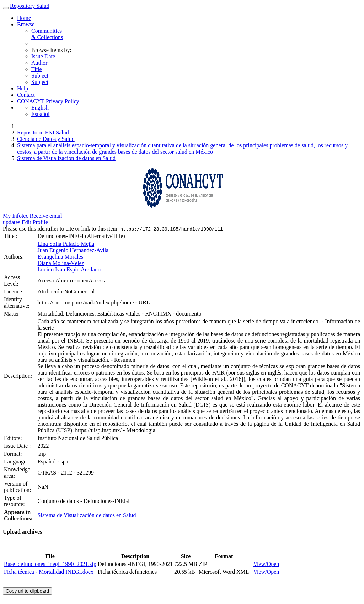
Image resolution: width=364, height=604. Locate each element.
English (40, 108)
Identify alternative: (17, 303)
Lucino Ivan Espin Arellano (69, 269)
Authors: (15, 257)
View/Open (266, 564)
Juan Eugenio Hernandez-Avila (73, 250)
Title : (11, 236)
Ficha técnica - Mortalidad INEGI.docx (49, 572)
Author (39, 63)
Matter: (13, 314)
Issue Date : (18, 446)
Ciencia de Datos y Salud (46, 139)
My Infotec (16, 216)
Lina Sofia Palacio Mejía (66, 244)
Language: (17, 462)
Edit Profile (35, 222)
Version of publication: (18, 487)
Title (37, 69)
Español (41, 114)
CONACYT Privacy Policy (48, 101)
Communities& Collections (47, 34)
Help (23, 88)
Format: (14, 454)
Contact (26, 95)
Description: (19, 376)
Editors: (14, 438)
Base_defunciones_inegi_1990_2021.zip (50, 564)
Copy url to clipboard (27, 591)
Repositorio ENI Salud (43, 133)
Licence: (14, 292)
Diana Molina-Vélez (61, 263)
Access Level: (12, 280)
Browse (26, 24)
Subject (40, 76)
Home (24, 18)
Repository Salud (30, 6)
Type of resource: (15, 501)
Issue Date (43, 56)
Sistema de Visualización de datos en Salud (66, 158)
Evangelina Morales (60, 257)
